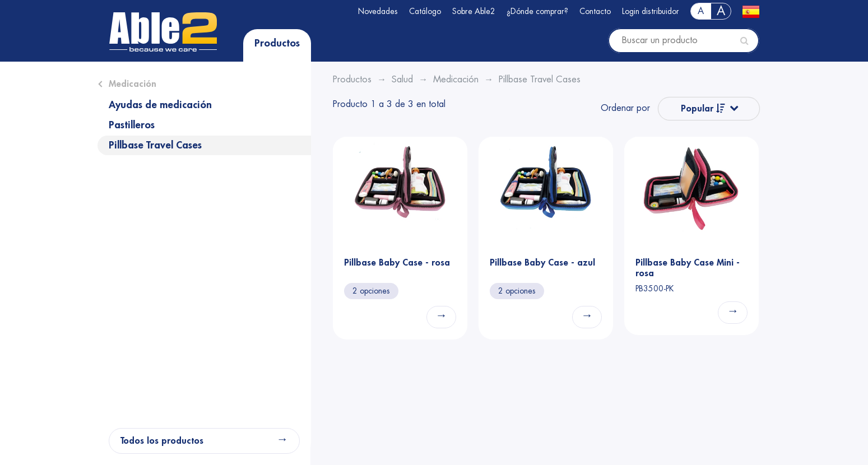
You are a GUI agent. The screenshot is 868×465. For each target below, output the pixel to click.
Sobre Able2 (474, 11)
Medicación (133, 84)
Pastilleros (132, 125)
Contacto (595, 11)
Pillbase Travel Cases (155, 145)
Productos (277, 43)
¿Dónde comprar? (537, 11)
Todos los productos (162, 441)
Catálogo (425, 11)
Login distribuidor (651, 11)
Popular (703, 108)
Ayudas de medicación (160, 105)
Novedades (378, 11)
